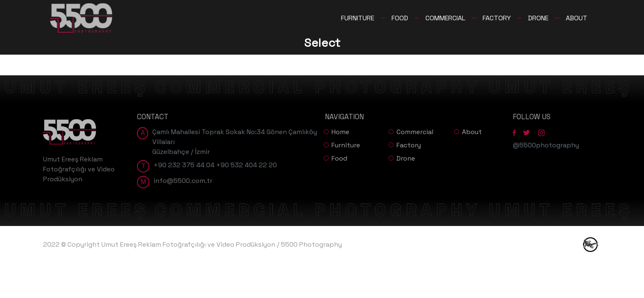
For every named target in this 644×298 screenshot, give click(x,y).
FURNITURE (358, 18)
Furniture (346, 145)
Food (339, 158)
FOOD (400, 18)
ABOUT (577, 18)
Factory (409, 145)
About (472, 132)
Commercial (415, 132)
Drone (406, 158)
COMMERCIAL (445, 18)
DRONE (538, 18)
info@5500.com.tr (183, 181)
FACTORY (497, 18)
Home (340, 132)
